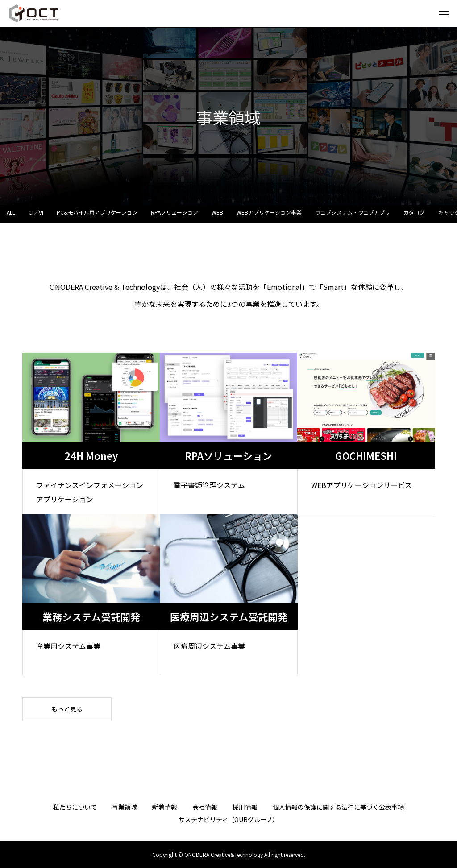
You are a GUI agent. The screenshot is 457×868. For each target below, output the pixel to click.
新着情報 (165, 807)
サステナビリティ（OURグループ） (228, 819)
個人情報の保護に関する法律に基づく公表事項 (338, 807)
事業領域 (125, 807)
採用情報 (245, 807)
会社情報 (205, 807)
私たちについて (75, 807)
